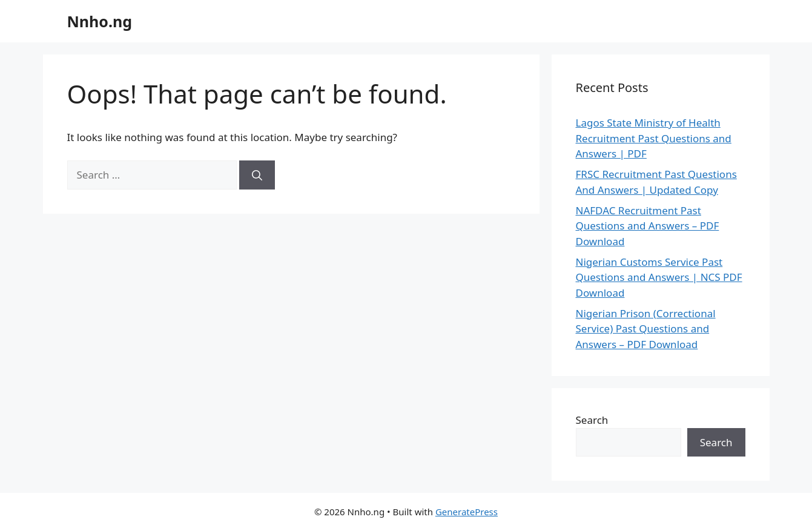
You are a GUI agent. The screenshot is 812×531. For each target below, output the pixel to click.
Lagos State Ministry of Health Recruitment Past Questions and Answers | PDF (654, 138)
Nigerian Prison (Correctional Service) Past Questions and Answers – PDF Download (646, 329)
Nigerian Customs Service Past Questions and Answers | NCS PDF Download (659, 277)
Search (592, 420)
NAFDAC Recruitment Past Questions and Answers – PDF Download (648, 226)
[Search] (257, 175)
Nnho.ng (100, 21)
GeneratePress (467, 512)
